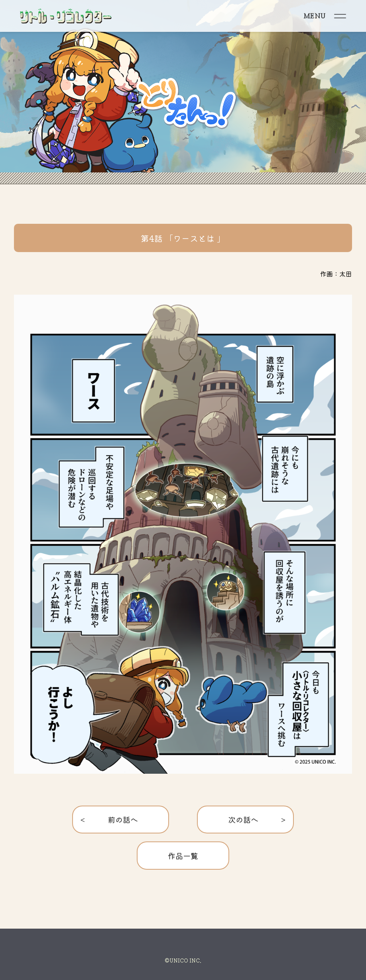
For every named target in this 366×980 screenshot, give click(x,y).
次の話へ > (245, 820)
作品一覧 (183, 856)
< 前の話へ (121, 820)
